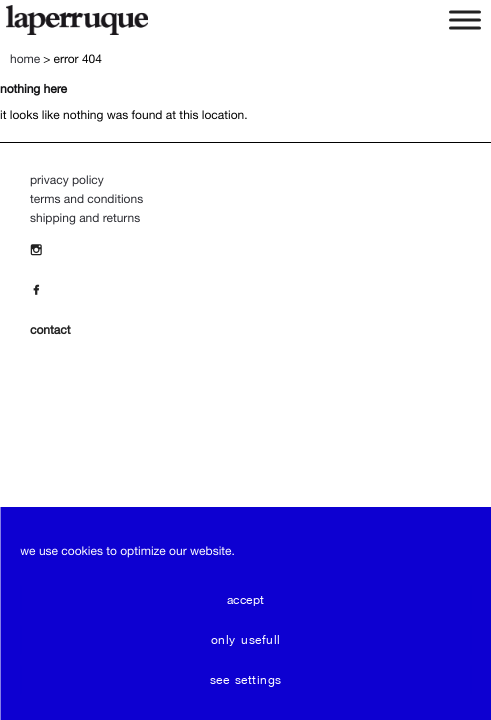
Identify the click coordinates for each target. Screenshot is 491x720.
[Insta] (41, 250)
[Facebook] (41, 290)
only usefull (246, 640)
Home (25, 59)
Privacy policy (67, 180)
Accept (246, 600)
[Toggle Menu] (465, 19)
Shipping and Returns (85, 218)
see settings (246, 680)
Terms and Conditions (86, 199)
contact (50, 330)
